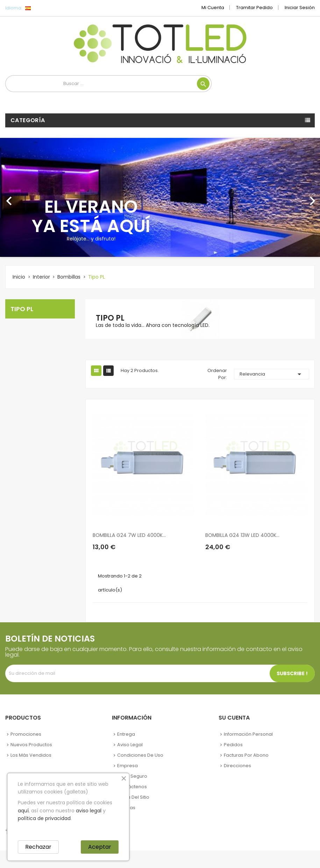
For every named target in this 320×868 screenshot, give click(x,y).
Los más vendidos (31, 755)
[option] (160, 197)
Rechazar (38, 847)
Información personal (248, 734)
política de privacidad (44, 818)
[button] (24, 197)
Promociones (26, 734)
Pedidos (233, 745)
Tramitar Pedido (254, 8)
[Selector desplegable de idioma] (44, 8)
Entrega (126, 734)
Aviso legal (130, 745)
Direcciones (237, 766)
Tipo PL (22, 309)
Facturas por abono (246, 755)
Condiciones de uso (140, 755)
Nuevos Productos (31, 745)
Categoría (28, 120)
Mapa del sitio (133, 797)
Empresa (127, 766)
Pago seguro (132, 776)
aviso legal (89, 811)
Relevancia (272, 374)
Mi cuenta (213, 8)
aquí (23, 811)
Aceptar (100, 847)
